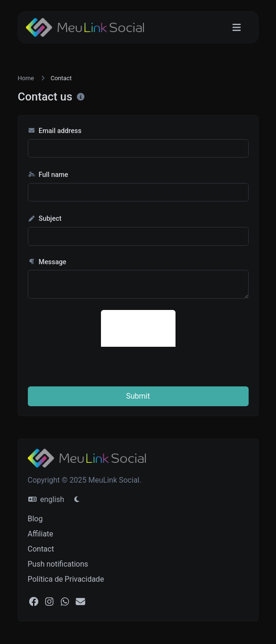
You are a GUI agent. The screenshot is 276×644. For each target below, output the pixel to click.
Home (26, 78)
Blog (35, 519)
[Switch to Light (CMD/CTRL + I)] (77, 500)
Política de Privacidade (66, 579)
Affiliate (41, 534)
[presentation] (173, 328)
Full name (48, 175)
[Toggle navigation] (237, 28)
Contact (41, 549)
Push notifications (58, 564)
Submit (138, 396)
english (46, 499)
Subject (45, 219)
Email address (55, 131)
